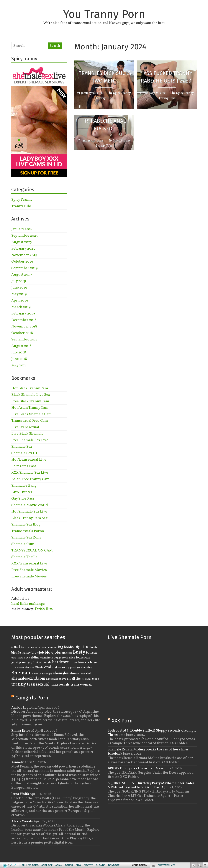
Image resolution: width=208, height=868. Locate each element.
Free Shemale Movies (29, 570)
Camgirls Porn (32, 698)
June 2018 (19, 359)
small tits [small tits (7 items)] (74, 679)
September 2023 (24, 236)
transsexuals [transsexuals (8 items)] (60, 685)
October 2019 (22, 262)
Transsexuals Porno (28, 531)
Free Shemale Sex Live (30, 440)
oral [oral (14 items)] (48, 667)
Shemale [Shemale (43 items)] (21, 673)
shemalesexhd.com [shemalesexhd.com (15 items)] (28, 679)
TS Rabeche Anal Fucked (105, 125)
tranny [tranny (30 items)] (19, 684)
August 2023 (22, 242)
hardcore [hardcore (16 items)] (60, 662)
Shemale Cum (23, 544)
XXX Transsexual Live (29, 564)
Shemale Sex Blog (26, 525)
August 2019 (22, 275)
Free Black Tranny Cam (30, 401)
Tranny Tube (104, 98)
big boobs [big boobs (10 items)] (66, 647)
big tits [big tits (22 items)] (81, 647)
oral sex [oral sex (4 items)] (57, 668)
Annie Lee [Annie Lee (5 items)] (27, 647)
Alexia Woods (22, 821)
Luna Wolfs (20, 794)
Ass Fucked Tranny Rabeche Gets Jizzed (167, 77)
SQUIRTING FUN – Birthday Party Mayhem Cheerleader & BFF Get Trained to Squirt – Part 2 (151, 785)
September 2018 (24, 340)
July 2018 (19, 353)
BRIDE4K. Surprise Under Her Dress (136, 768)
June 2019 (19, 288)
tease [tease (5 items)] (96, 679)
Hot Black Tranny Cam (30, 388)
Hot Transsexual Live (29, 460)
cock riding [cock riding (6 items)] (32, 658)
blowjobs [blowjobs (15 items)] (53, 653)
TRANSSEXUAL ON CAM (32, 551)
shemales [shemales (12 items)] (61, 673)
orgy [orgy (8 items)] (66, 667)
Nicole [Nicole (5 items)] (39, 668)
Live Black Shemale (27, 434)
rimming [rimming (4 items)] (87, 668)
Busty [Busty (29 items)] (79, 652)
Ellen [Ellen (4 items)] (72, 658)
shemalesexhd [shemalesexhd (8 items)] (80, 674)
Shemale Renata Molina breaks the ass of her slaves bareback (148, 752)
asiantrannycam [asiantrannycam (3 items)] (49, 648)
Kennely (17, 762)
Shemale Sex (22, 447)
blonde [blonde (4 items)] (93, 647)
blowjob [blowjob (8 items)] (38, 653)
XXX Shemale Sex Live (30, 473)
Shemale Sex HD (25, 453)
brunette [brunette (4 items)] (67, 653)
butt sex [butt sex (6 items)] (91, 653)
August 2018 (21, 346)
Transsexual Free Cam (30, 421)
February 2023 (23, 249)
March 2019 (21, 307)
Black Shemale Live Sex (31, 395)
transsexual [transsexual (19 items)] (38, 684)
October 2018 (22, 333)
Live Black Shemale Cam (32, 414)
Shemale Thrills (24, 557)
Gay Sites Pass (23, 499)
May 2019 (19, 294)
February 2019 (23, 314)
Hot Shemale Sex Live (29, 512)
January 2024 (22, 229)
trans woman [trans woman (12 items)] (81, 685)
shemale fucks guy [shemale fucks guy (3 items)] (42, 674)
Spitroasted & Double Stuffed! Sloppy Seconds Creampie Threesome (152, 733)
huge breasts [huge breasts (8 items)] (79, 662)
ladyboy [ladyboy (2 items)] (20, 668)
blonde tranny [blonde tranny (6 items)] (21, 653)
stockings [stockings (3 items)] (86, 679)
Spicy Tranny (122, 93)
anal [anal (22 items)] (16, 647)
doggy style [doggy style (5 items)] (61, 658)
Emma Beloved (23, 731)
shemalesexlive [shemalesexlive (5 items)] (56, 679)
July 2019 (19, 281)
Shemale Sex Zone (26, 538)
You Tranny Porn (104, 14)
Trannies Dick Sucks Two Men (105, 77)
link (205, 810)
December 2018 (24, 320)
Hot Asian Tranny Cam (30, 408)
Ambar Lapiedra (24, 708)
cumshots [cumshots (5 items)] (47, 658)
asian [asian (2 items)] (37, 648)
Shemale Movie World (30, 505)
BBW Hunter (22, 492)
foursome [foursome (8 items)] (83, 658)
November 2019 (24, 255)
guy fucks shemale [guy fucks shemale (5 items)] (39, 663)
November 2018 (24, 327)
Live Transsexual (25, 427)
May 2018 (19, 365)
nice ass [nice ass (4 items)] (29, 668)
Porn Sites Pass (24, 466)
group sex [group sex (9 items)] (19, 662)
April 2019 (20, 301)
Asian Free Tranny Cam (30, 479)
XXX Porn (122, 721)
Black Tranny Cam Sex (29, 518)
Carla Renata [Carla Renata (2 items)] (17, 658)
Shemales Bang (24, 486)
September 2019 (24, 268)
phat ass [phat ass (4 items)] (75, 668)
